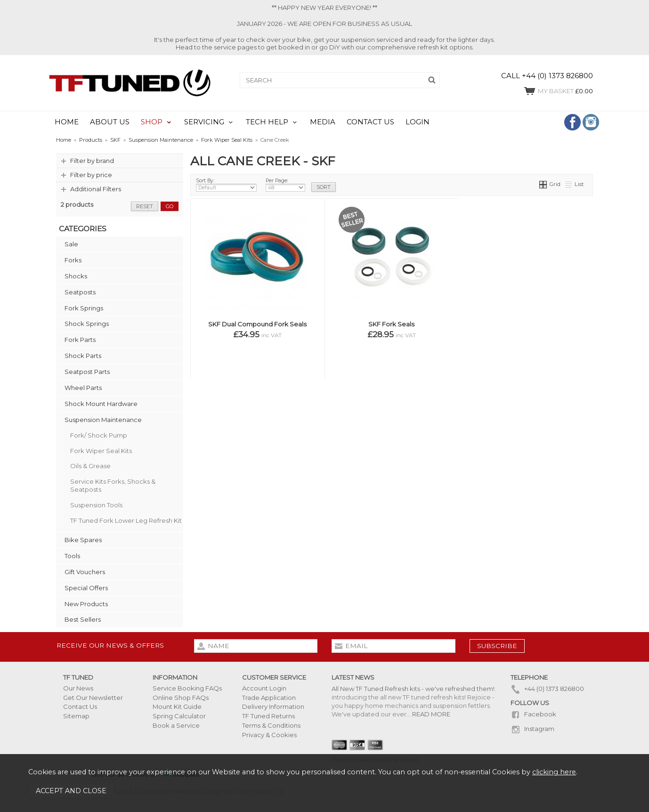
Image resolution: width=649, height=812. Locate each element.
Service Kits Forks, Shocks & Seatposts (113, 485)
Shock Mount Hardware (101, 404)
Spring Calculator (179, 716)
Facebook (533, 714)
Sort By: (226, 185)
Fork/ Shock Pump (99, 435)
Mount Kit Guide (177, 706)
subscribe (497, 646)
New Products (86, 604)
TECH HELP (267, 122)
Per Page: (285, 185)
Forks (73, 260)
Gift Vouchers (85, 572)
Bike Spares (83, 540)
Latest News (353, 677)
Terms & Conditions (271, 725)
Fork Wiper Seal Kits (101, 451)
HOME (67, 122)
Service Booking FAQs (187, 688)
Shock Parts (83, 356)
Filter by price (91, 175)
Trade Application (269, 698)
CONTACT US (370, 122)
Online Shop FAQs (181, 698)
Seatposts (80, 292)
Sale (71, 244)
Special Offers (86, 588)
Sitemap (76, 716)
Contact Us (80, 706)
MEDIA (323, 122)
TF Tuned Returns (268, 716)
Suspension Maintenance (103, 420)
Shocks (76, 276)
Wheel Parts (83, 388)
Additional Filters (96, 189)
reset (145, 206)
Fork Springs (84, 308)
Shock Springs (87, 324)
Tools (72, 556)
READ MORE (431, 714)
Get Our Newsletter (93, 698)
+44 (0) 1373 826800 (547, 689)
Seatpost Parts (87, 372)
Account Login (264, 688)
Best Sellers (83, 619)
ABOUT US (110, 122)
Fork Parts (80, 340)
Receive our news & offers (110, 645)
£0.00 (558, 91)
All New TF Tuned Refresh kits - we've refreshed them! (413, 689)
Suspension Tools (96, 505)
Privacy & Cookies (269, 735)
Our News (78, 688)
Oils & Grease (90, 466)
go (170, 206)
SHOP (152, 122)
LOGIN (418, 122)
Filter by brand (92, 161)
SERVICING (204, 122)
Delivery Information (273, 706)
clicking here (554, 772)
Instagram (532, 729)
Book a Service (176, 725)
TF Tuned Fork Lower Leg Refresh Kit (126, 520)
